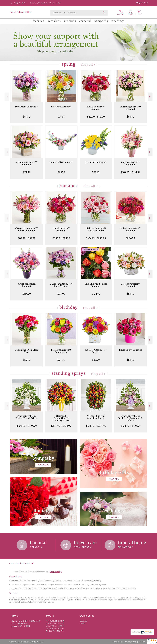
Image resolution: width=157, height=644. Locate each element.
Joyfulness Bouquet (96, 162)
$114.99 (27, 294)
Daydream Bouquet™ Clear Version (61, 285)
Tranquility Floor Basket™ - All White (27, 417)
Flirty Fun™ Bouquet (131, 350)
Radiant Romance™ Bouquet (131, 229)
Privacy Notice (131, 642)
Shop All (87, 65)
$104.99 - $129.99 (96, 238)
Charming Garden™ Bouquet (131, 108)
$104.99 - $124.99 (27, 426)
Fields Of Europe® (61, 107)
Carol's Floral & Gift (21, 12)
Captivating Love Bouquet (131, 163)
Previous (7, 97)
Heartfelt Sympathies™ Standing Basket (61, 418)
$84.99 (27, 117)
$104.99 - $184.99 (61, 426)
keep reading (56, 572)
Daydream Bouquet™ (27, 107)
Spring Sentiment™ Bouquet (27, 163)
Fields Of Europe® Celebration (61, 351)
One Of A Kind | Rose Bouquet (96, 285)
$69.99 (27, 360)
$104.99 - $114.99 (131, 172)
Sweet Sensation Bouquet (27, 285)
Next (150, 97)
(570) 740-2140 (19, 3)
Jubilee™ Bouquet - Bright (96, 351)
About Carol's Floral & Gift (22, 563)
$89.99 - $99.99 (96, 117)
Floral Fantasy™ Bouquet (96, 108)
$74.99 (61, 117)
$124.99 (96, 294)
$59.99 (96, 360)
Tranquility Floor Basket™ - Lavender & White (131, 418)
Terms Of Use (118, 642)
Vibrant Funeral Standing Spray (96, 417)
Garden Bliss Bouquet (61, 162)
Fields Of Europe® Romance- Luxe (96, 229)
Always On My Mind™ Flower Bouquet (27, 229)
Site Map (142, 642)
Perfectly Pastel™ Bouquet (131, 285)
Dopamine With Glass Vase (27, 351)
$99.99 (96, 172)
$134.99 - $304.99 (96, 426)
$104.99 (131, 238)
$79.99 (61, 172)
